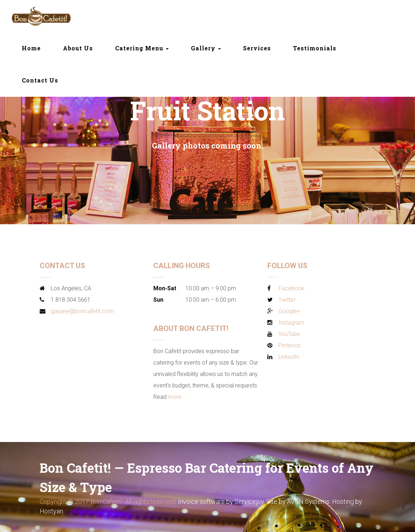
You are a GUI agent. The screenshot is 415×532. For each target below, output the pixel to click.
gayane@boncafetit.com (82, 311)
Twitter (287, 300)
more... (177, 397)
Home (31, 48)
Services (257, 48)
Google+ (289, 311)
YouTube (289, 334)
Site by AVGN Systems (298, 501)
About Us (78, 48)
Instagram (291, 323)
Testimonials (315, 48)
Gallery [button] (206, 48)
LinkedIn (289, 357)
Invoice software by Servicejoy (221, 501)
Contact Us (40, 80)
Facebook (292, 288)
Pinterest (290, 345)
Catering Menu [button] (142, 48)
